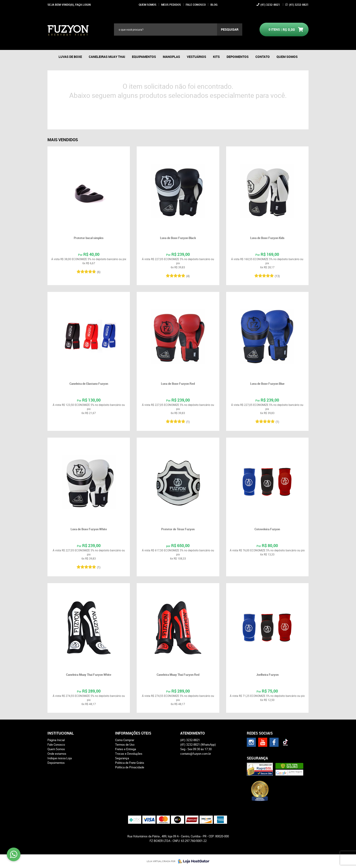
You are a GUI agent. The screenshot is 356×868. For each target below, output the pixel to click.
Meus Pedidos (171, 5)
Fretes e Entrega (126, 749)
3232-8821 (270, 5)
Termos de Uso (125, 745)
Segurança (122, 758)
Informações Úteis (133, 733)
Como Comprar (125, 740)
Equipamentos (144, 57)
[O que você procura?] (230, 30)
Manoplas (171, 57)
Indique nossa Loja (60, 758)
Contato (263, 57)
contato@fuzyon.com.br (196, 754)
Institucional (61, 733)
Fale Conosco (196, 5)
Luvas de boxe (70, 57)
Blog (214, 5)
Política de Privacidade (130, 767)
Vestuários (197, 57)
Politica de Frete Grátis (130, 763)
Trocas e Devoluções (129, 754)
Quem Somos (148, 5)
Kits (216, 57)
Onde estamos (57, 754)
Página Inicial (56, 740)
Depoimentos (238, 57)
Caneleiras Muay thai (107, 57)
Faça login (83, 5)
